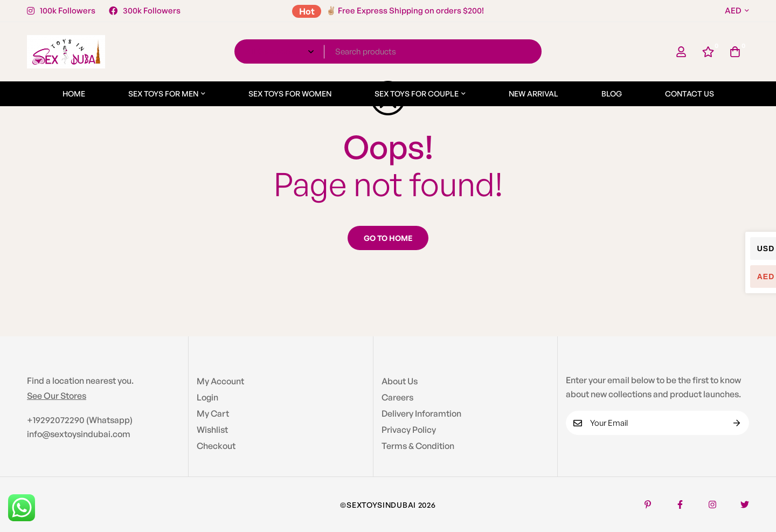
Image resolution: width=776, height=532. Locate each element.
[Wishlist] (708, 52)
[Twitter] (745, 505)
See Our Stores (57, 396)
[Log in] (681, 52)
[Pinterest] (648, 505)
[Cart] (735, 52)
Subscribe (737, 423)
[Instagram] (712, 505)
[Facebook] (680, 505)
